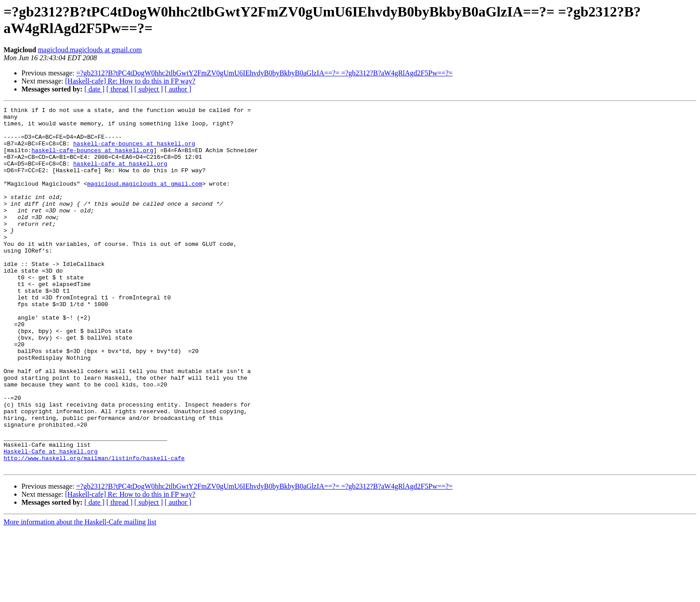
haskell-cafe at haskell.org (120, 175)
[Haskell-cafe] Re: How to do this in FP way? (130, 81)
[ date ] (94, 89)
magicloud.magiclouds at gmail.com (90, 50)
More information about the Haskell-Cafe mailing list (80, 594)
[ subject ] (149, 89)
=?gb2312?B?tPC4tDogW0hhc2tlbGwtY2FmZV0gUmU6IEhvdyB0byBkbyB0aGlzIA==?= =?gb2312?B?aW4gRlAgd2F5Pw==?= (265, 73)
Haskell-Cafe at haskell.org (51, 521)
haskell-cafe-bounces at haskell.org (134, 151)
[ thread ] (119, 89)
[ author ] (178, 89)
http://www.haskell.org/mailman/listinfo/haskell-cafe (94, 529)
